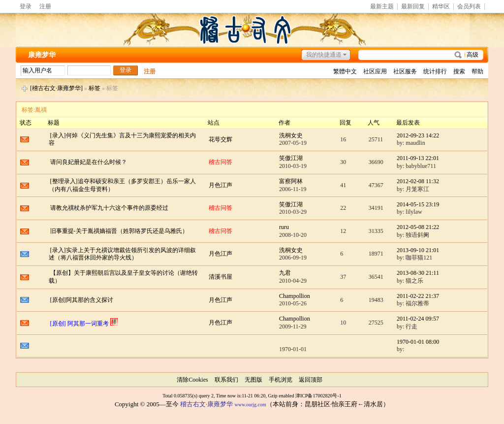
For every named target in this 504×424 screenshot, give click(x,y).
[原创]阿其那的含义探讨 (82, 300)
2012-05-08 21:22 (418, 227)
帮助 (477, 71)
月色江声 (220, 185)
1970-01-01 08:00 (418, 342)
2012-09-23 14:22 (418, 135)
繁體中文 (345, 71)
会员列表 (469, 7)
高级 (472, 55)
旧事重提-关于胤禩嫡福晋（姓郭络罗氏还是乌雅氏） (119, 231)
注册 (45, 6)
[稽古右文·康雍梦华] (56, 88)
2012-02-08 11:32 (418, 181)
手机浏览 (281, 380)
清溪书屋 (220, 277)
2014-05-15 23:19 (418, 204)
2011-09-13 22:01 (418, 158)
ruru (284, 227)
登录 (26, 6)
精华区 (441, 7)
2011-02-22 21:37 (418, 296)
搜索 (459, 71)
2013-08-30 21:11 (418, 273)
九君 (285, 273)
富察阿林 (291, 181)
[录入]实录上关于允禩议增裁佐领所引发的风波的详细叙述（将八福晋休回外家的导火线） (122, 254)
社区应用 (375, 71)
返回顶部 (311, 380)
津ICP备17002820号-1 (318, 396)
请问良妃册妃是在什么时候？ (89, 162)
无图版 (253, 380)
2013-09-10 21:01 (418, 250)
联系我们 (226, 380)
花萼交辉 (220, 139)
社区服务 (405, 71)
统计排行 (435, 71)
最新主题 (382, 7)
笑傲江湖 (291, 158)
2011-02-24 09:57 (418, 319)
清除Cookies (192, 380)
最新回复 (413, 7)
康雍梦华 (42, 55)
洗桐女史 (291, 135)
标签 (94, 88)
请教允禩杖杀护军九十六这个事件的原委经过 (109, 208)
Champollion (295, 296)
